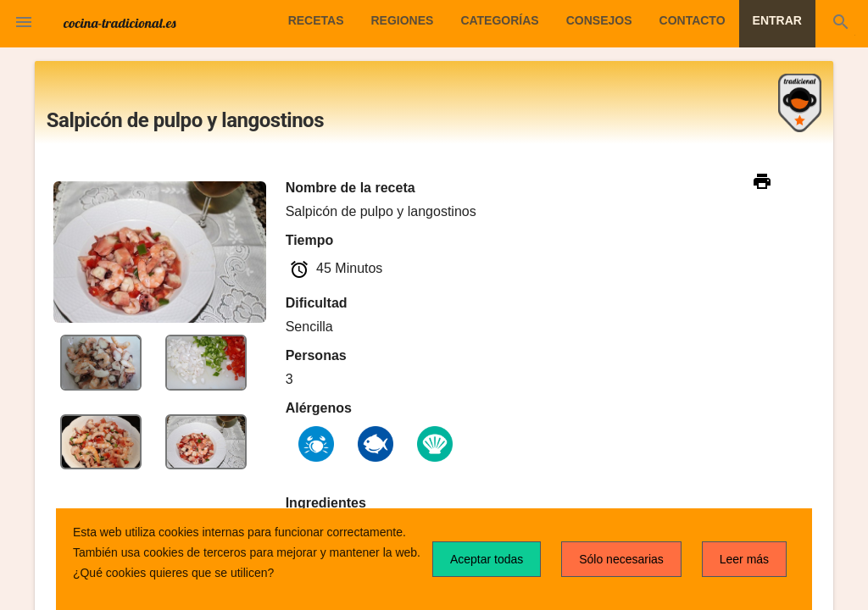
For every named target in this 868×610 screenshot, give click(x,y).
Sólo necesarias (621, 559)
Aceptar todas (487, 559)
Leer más (744, 559)
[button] (24, 24)
